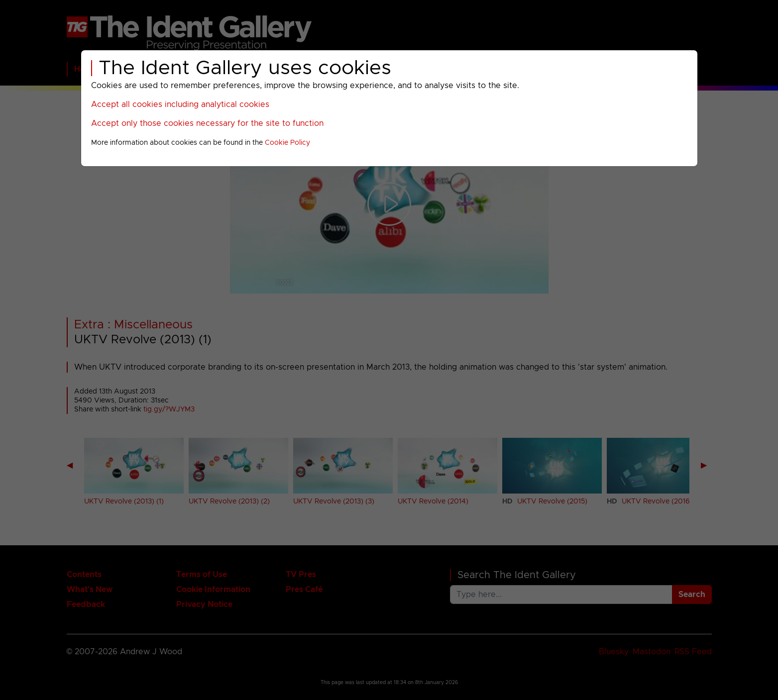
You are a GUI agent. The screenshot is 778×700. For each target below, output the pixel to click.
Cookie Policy (287, 143)
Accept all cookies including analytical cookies (180, 104)
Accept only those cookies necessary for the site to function (207, 123)
